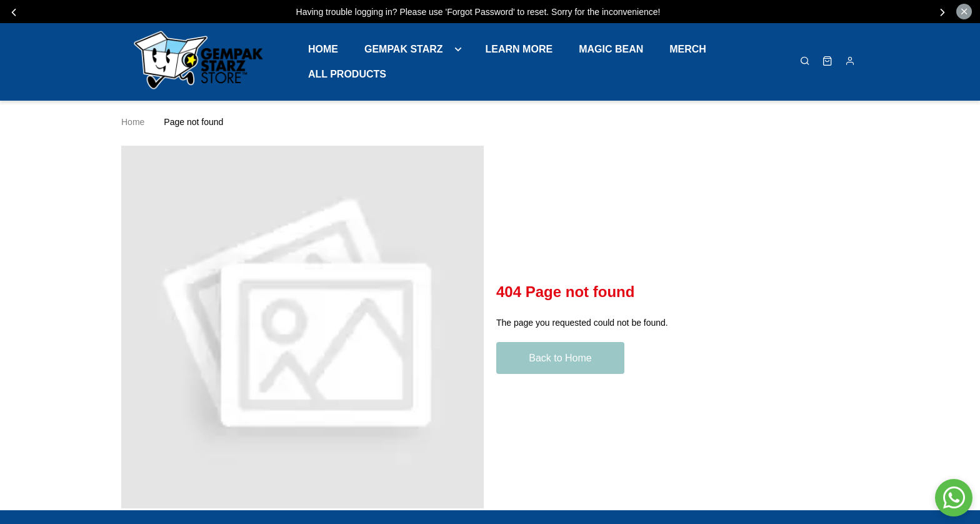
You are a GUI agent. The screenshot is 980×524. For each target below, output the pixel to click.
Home (323, 49)
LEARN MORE (519, 49)
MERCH (688, 49)
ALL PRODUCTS (347, 74)
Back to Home (560, 358)
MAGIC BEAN (611, 49)
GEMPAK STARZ (404, 49)
